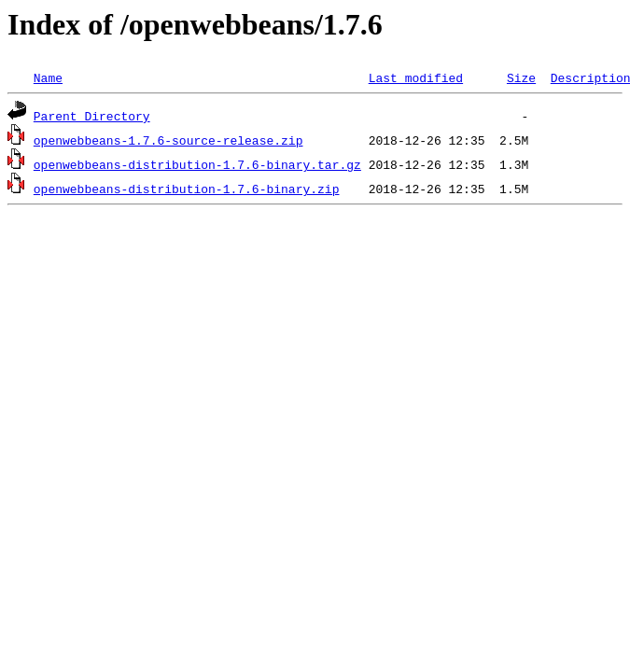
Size (521, 77)
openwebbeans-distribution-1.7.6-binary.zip (187, 189)
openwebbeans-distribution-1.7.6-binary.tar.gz (197, 164)
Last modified (416, 77)
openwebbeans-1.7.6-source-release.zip (168, 140)
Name (48, 77)
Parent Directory (92, 116)
